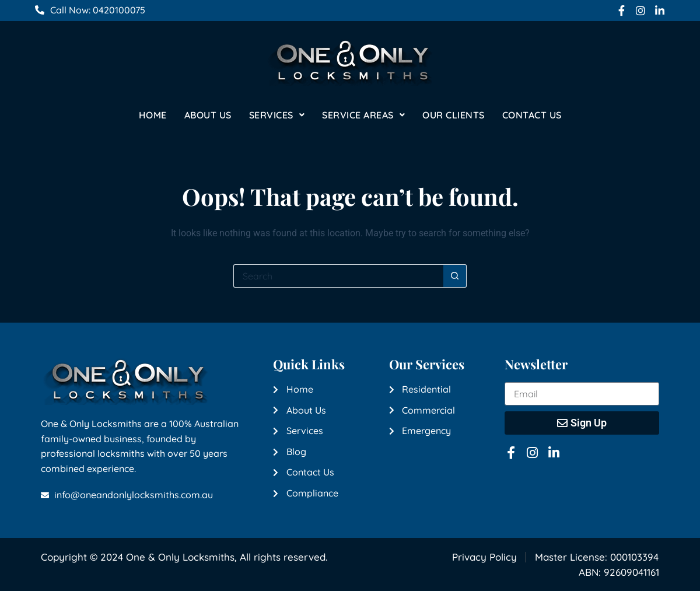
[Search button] (455, 276)
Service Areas (363, 115)
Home (153, 115)
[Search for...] (338, 276)
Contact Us (532, 115)
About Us (208, 115)
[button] (277, 115)
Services (277, 115)
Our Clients (454, 115)
